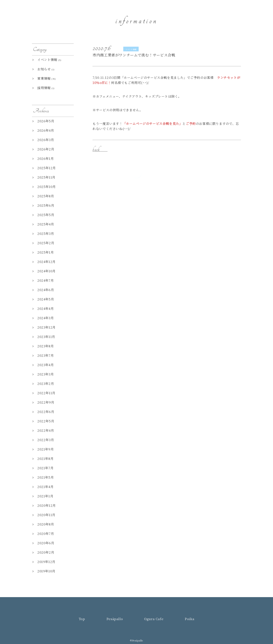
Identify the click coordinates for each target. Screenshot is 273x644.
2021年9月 (46, 449)
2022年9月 (46, 402)
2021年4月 (45, 487)
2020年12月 (47, 505)
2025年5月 (46, 215)
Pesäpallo (195, 16)
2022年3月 (46, 440)
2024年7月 (46, 280)
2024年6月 (46, 290)
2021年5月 (46, 477)
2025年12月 (47, 168)
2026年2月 (46, 149)
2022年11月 (46, 393)
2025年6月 (46, 205)
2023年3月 (46, 374)
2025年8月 (46, 196)
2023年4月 (46, 365)
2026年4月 (46, 130)
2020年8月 (46, 524)
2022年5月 (46, 421)
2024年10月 (46, 271)
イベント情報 (131, 49)
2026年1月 (46, 158)
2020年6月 (46, 543)
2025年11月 (46, 177)
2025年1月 (46, 252)
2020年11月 (46, 515)
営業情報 (44, 78)
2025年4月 (46, 224)
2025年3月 (46, 233)
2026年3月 (46, 140)
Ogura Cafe (224, 16)
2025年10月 (47, 187)
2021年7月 (45, 468)
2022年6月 (46, 412)
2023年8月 (46, 346)
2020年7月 (46, 534)
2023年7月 (46, 355)
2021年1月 (45, 496)
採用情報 (44, 88)
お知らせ (44, 69)
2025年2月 (46, 243)
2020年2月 (46, 552)
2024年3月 (46, 318)
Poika (249, 16)
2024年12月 (46, 262)
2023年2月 (46, 383)
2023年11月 (46, 337)
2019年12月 (46, 562)
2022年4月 (46, 430)
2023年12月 (46, 327)
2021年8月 (45, 458)
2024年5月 (46, 299)
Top (173, 16)
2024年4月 (46, 308)
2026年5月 (46, 121)
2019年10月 (46, 571)
